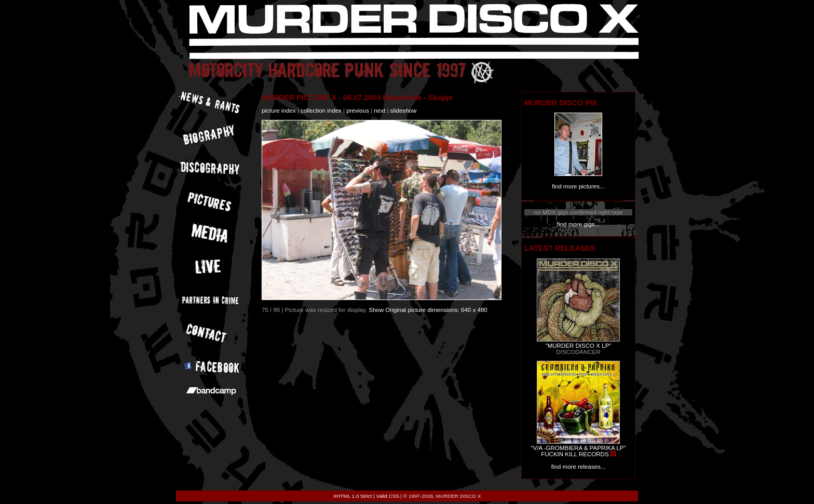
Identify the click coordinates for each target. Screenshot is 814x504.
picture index (279, 111)
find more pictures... (578, 186)
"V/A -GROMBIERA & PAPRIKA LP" (578, 448)
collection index (321, 111)
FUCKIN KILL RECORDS (575, 454)
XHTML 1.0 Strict (353, 496)
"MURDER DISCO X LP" (579, 346)
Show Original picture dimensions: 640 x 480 (428, 310)
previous (358, 111)
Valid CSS (388, 496)
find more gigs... (578, 224)
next (379, 111)
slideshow (404, 111)
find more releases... (579, 467)
